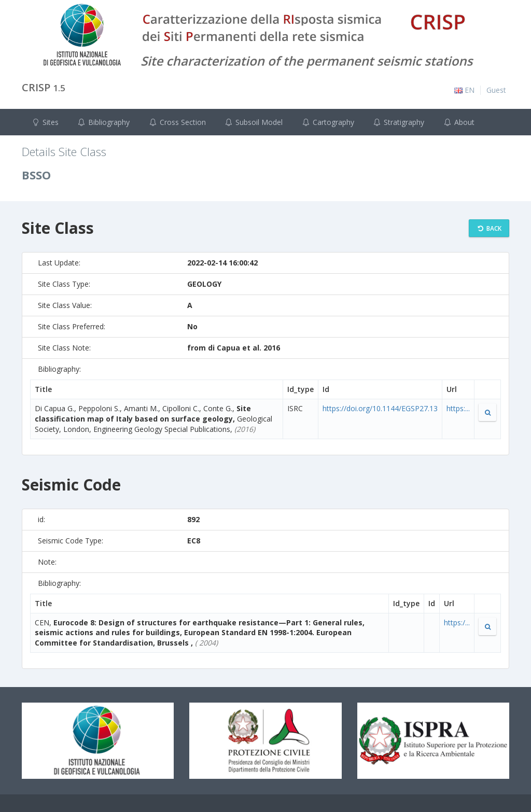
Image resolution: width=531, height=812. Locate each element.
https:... (458, 408)
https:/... (457, 622)
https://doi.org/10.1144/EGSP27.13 (380, 408)
